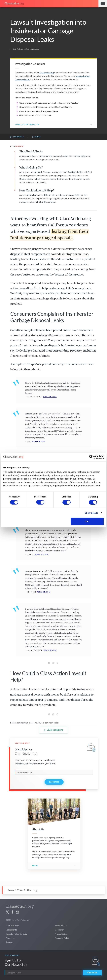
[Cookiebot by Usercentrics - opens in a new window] (91, 457)
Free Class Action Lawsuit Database (35, 115)
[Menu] (103, 4)
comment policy (52, 723)
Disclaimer (59, 930)
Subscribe (54, 782)
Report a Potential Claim (17, 934)
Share (36, 137)
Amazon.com (50, 397)
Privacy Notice (61, 934)
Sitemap (9, 942)
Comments (17, 137)
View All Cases (12, 926)
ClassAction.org (46, 72)
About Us (10, 938)
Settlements (11, 930)
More (35, 866)
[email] (54, 772)
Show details (91, 513)
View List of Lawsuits (27, 124)
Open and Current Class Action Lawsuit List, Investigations (46, 107)
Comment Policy (62, 938)
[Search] (53, 890)
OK (87, 521)
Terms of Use (61, 926)
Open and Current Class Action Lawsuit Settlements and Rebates (49, 103)
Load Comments (54, 730)
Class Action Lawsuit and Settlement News (39, 111)
